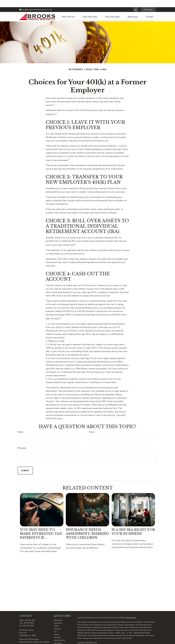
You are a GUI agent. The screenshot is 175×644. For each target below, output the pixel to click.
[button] (68, 10)
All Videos (58, 636)
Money (56, 627)
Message (22, 441)
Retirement (58, 613)
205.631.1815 (30, 613)
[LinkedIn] (136, 2)
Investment (58, 616)
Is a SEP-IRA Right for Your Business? (133, 524)
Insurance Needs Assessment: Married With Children (87, 526)
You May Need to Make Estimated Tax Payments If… (41, 526)
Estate (56, 619)
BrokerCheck (131, 610)
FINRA (132, 643)
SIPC (136, 643)
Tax (55, 624)
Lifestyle (57, 630)
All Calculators (60, 639)
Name (21, 425)
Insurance (58, 622)
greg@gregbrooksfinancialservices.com (36, 2)
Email (92, 425)
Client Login (148, 2)
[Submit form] (25, 463)
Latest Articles (60, 633)
